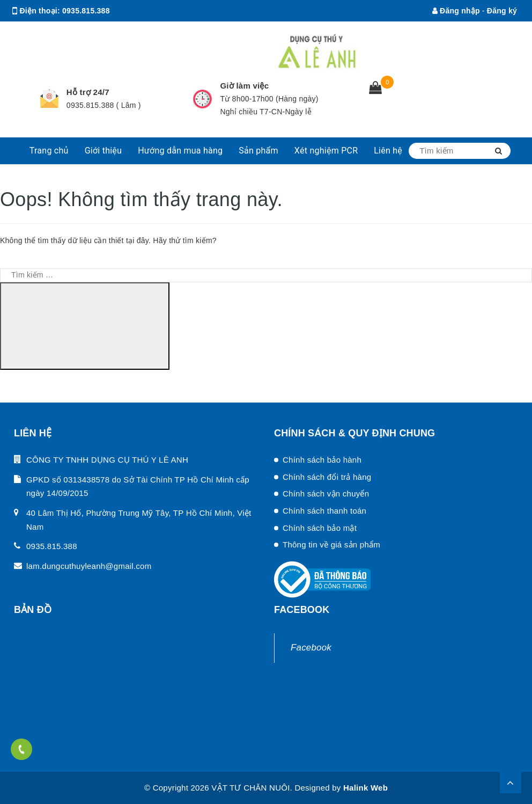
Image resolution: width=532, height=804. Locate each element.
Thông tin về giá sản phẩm (331, 544)
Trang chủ (49, 151)
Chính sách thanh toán (324, 511)
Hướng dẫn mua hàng (180, 151)
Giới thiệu (104, 151)
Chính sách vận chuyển (326, 494)
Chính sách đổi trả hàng (327, 477)
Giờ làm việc (244, 86)
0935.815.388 (86, 11)
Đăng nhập (456, 11)
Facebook (311, 648)
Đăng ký (502, 11)
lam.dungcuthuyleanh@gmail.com (125, 32)
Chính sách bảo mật (320, 528)
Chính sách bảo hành (322, 460)
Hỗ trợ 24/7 (88, 92)
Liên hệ (388, 151)
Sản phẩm (258, 151)
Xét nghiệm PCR (326, 151)
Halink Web (365, 788)
